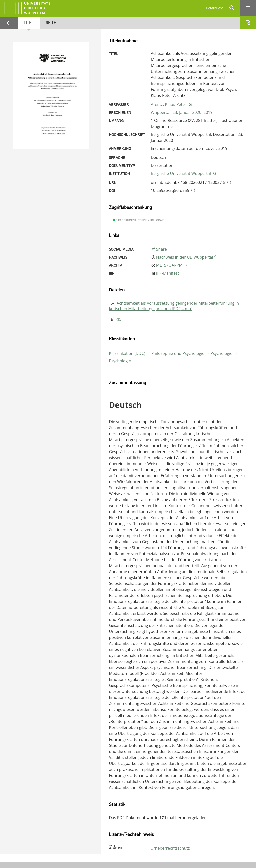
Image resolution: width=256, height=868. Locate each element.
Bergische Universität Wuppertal (181, 173)
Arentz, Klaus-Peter (169, 104)
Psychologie (221, 353)
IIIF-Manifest (168, 273)
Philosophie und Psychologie (178, 353)
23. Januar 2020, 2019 (193, 112)
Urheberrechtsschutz (170, 848)
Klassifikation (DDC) (127, 353)
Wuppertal (161, 112)
